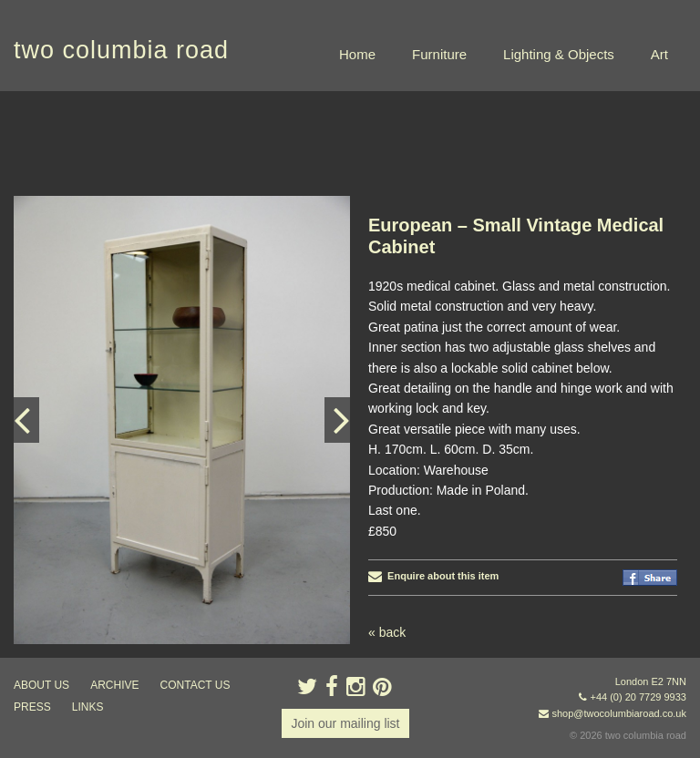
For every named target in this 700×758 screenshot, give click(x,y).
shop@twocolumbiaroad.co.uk (619, 713)
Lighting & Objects (559, 54)
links (88, 707)
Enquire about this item (433, 576)
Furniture (439, 54)
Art (659, 54)
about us (41, 685)
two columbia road (121, 50)
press (32, 707)
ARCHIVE (114, 685)
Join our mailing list (345, 723)
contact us (196, 685)
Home (357, 54)
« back (387, 632)
